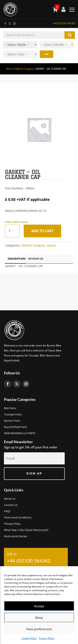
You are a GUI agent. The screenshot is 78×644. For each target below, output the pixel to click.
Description (17, 259)
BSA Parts (10, 408)
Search (46, 54)
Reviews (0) (36, 259)
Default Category (24, 69)
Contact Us (11, 505)
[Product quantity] (12, 231)
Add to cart (42, 231)
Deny (39, 618)
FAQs (7, 511)
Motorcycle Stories (15, 536)
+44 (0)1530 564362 (64, 23)
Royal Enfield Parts (15, 427)
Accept (39, 606)
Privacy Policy (47, 638)
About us (10, 499)
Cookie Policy (29, 638)
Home (10, 69)
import (51, 245)
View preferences (39, 629)
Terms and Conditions (18, 518)
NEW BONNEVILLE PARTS (20, 433)
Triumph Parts (13, 415)
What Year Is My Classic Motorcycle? (26, 530)
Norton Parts (12, 421)
